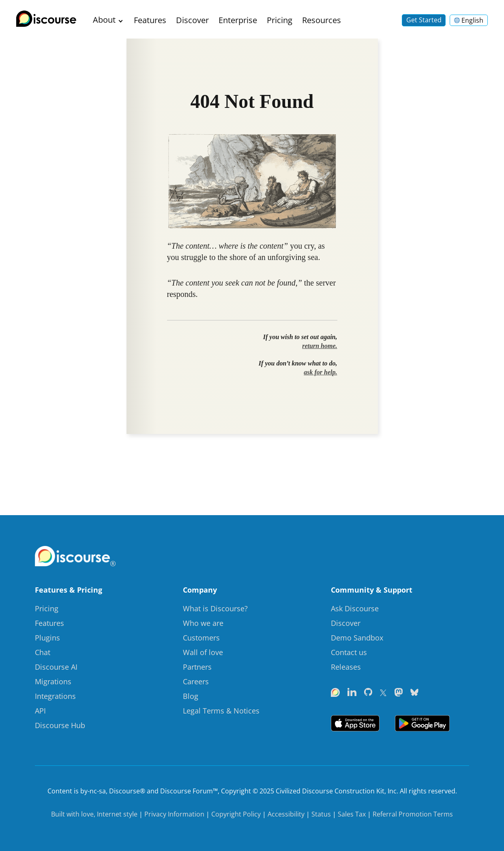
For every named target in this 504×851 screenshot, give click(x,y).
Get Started (424, 20)
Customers (201, 638)
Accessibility (286, 814)
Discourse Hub (60, 725)
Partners (197, 667)
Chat (43, 652)
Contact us (349, 652)
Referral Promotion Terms (413, 814)
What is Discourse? (215, 608)
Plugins (47, 638)
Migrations (53, 681)
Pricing (280, 20)
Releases (346, 667)
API (40, 711)
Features (150, 20)
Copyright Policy (236, 814)
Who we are (203, 623)
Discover (192, 20)
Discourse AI (56, 667)
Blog (191, 696)
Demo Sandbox (357, 638)
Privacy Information (174, 814)
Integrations (55, 696)
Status (321, 814)
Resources (322, 20)
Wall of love (203, 652)
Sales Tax (352, 814)
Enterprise (238, 20)
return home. (320, 346)
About (104, 20)
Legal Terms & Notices (221, 711)
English (469, 20)
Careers (196, 681)
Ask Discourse (355, 608)
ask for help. (320, 372)
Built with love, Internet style (94, 814)
